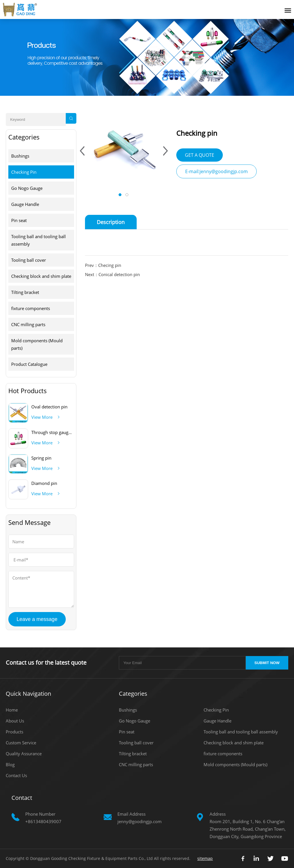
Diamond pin (44, 483)
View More (42, 417)
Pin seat (19, 220)
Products (14, 732)
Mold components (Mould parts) (37, 344)
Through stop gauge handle (58, 432)
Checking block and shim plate (41, 276)
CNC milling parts (28, 324)
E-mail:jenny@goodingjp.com (216, 171)
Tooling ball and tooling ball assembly (38, 240)
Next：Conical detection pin (112, 274)
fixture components (31, 308)
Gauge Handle (25, 204)
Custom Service (21, 743)
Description (111, 222)
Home (12, 710)
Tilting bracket (25, 292)
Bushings (20, 156)
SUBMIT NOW (267, 663)
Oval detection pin (49, 407)
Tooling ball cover (29, 260)
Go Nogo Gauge (27, 188)
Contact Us (16, 775)
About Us (15, 721)
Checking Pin (24, 172)
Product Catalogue (29, 364)
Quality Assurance (24, 754)
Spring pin (41, 458)
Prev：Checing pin (103, 265)
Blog (10, 764)
